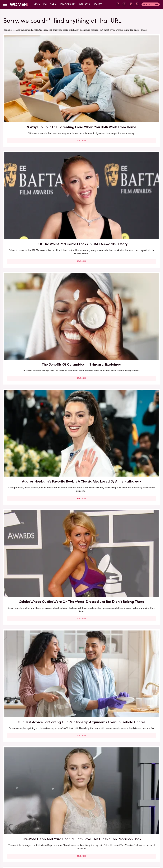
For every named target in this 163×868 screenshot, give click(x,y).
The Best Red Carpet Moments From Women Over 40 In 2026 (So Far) (81, 455)
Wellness (85, 4)
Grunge (71, 845)
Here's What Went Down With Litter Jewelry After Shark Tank (135, 455)
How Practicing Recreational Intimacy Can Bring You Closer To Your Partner (81, 690)
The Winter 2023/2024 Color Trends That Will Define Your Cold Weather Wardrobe (28, 613)
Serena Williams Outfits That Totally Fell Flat (28, 766)
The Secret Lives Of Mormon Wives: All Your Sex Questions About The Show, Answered (28, 533)
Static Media (65, 832)
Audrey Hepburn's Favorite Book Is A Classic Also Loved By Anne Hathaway (28, 147)
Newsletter (151, 4)
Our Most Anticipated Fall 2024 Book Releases (81, 302)
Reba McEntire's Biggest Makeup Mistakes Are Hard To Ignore (81, 611)
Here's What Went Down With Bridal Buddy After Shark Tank (135, 228)
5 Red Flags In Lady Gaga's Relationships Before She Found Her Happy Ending (135, 611)
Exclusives (50, 4)
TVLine (40, 845)
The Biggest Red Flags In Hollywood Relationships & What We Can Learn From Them (81, 230)
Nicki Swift (117, 845)
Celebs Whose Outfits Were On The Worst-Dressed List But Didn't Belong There (81, 147)
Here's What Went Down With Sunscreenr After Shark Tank (28, 380)
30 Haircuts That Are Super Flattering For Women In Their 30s (81, 380)
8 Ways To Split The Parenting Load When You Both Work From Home (28, 72)
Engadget (18, 845)
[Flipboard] (131, 5)
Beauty (98, 4)
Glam (62, 845)
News (37, 4)
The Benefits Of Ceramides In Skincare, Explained (135, 70)
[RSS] (137, 5)
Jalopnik (30, 845)
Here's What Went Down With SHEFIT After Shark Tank (28, 688)
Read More (28, 101)
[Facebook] (118, 5)
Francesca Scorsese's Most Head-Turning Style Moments (28, 455)
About (66, 826)
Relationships (68, 4)
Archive (77, 826)
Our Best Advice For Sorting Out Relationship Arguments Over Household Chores (135, 150)
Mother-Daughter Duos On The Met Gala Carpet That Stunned (135, 531)
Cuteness (51, 845)
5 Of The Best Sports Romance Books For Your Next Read (81, 531)
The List (129, 845)
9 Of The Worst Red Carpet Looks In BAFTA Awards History (81, 72)
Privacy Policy (92, 826)
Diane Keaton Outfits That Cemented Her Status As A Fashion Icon (135, 688)
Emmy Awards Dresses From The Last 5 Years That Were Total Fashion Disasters (135, 771)
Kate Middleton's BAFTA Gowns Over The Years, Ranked (81, 768)
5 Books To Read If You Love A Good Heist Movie (135, 377)
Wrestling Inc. (143, 845)
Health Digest (85, 845)
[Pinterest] (124, 5)
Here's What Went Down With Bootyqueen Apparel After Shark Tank (135, 305)
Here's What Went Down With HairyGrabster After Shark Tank (28, 305)
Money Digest (102, 845)
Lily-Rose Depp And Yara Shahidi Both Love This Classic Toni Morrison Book (28, 228)
